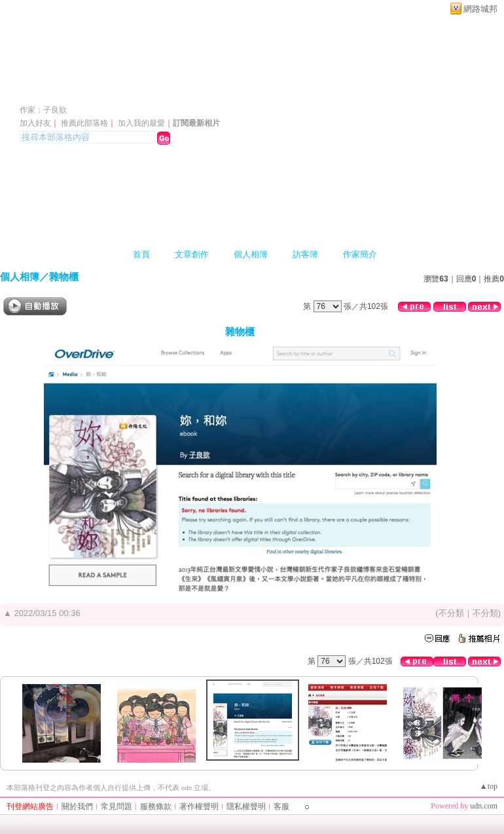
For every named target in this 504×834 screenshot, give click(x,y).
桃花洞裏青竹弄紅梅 (102, 91)
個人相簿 (251, 254)
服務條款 (156, 807)
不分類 (451, 613)
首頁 (141, 254)
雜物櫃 (64, 277)
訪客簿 (305, 254)
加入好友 (35, 123)
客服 (281, 807)
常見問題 (117, 807)
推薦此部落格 (84, 123)
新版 (240, 91)
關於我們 (77, 807)
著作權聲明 (199, 807)
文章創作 (192, 254)
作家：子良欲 (43, 110)
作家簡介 (360, 254)
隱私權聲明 (246, 807)
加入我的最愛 (141, 123)
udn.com (484, 806)
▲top (489, 786)
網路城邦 (480, 9)
